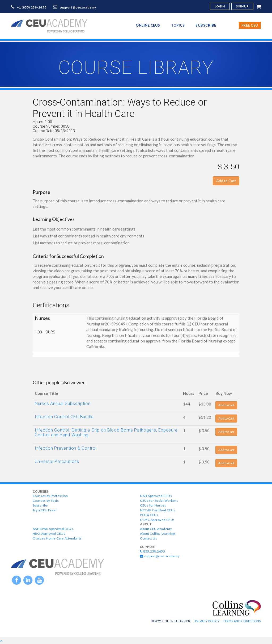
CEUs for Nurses (153, 505)
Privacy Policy (207, 621)
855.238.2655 (153, 551)
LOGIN (220, 6)
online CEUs (148, 25)
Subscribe (206, 25)
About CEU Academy (156, 529)
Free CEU (250, 25)
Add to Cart (226, 181)
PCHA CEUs (149, 515)
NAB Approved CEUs (156, 496)
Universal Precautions (57, 461)
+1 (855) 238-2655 (32, 7)
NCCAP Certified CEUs (158, 510)
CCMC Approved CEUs (157, 520)
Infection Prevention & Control (66, 448)
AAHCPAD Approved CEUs (53, 529)
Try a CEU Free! (45, 510)
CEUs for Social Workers (159, 501)
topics (178, 25)
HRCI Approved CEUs (49, 534)
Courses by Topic (46, 501)
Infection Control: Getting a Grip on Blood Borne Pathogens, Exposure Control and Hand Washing (106, 432)
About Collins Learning (158, 534)
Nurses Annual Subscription (63, 403)
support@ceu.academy (78, 7)
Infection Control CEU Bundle (64, 417)
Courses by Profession (50, 496)
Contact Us (148, 538)
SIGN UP (242, 6)
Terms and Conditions (242, 621)
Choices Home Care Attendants (57, 538)
